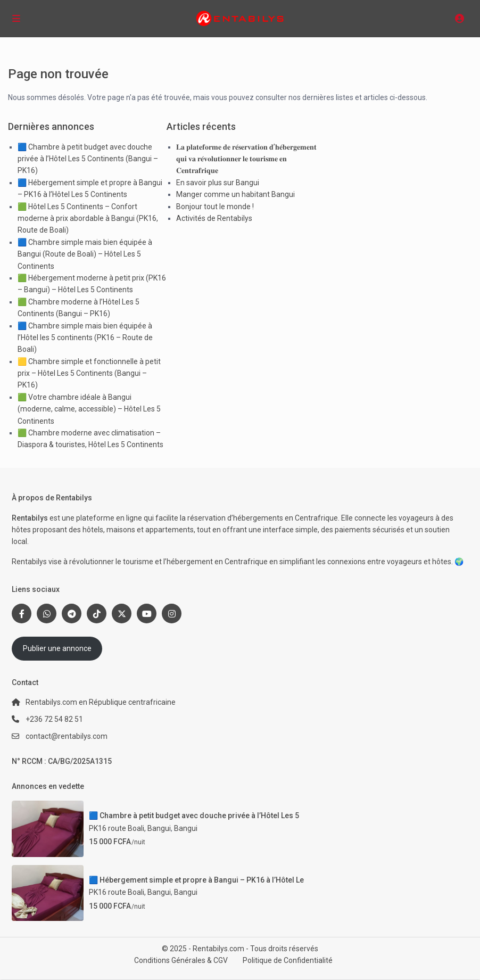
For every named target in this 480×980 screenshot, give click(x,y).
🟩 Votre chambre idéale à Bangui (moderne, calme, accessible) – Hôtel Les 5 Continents (89, 409)
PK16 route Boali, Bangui (130, 828)
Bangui (186, 828)
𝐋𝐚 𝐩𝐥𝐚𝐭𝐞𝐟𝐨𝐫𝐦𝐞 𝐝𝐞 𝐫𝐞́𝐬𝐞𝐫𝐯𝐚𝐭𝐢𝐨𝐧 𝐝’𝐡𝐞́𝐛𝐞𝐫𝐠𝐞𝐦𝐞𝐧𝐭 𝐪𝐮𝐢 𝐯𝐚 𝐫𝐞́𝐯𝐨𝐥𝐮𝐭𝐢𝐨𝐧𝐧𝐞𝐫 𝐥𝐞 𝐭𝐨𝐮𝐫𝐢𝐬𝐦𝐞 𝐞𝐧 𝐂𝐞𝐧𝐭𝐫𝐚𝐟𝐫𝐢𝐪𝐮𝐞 (246, 159)
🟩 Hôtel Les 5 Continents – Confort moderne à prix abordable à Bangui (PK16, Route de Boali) (88, 219)
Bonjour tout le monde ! (215, 207)
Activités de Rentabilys (214, 218)
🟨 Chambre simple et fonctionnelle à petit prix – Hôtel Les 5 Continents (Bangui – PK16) (89, 373)
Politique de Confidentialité (288, 960)
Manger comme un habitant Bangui (235, 194)
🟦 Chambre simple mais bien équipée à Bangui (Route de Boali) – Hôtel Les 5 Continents (85, 254)
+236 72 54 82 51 (54, 719)
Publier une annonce (57, 648)
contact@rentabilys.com (67, 736)
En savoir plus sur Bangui (218, 183)
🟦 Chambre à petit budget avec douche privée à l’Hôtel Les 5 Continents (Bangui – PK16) (88, 159)
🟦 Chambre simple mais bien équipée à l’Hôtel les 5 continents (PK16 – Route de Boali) (85, 338)
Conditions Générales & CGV (181, 960)
